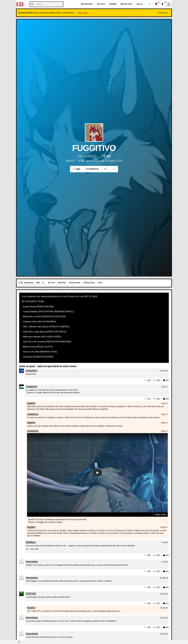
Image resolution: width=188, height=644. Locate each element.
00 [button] (149, 380)
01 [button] (149, 399)
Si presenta (27, 283)
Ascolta (62, 283)
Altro (139, 4)
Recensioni (87, 4)
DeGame (113, 4)
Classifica (89, 283)
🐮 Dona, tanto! (81, 13)
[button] (150, 4)
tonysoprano (32, 561)
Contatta (92, 169)
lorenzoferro (32, 371)
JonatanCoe (32, 386)
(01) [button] (166, 603)
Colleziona (75, 283)
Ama (77, 169)
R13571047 (31, 593)
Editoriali (127, 4)
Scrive (51, 283)
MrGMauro (31, 542)
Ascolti (101, 4)
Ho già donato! (163, 13)
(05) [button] (166, 399)
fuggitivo (31, 403)
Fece (100, 283)
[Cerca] (46, 4)
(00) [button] (166, 380)
